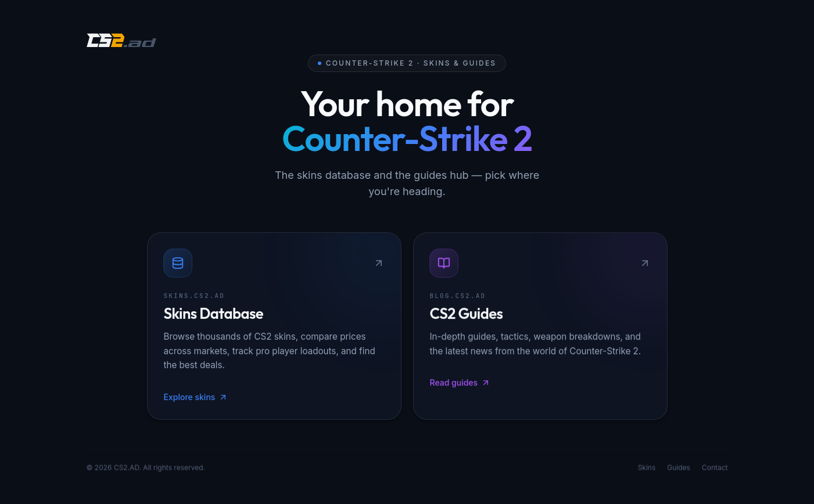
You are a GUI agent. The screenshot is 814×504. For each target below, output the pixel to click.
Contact (715, 469)
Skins (647, 469)
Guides (679, 469)
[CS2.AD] (121, 42)
